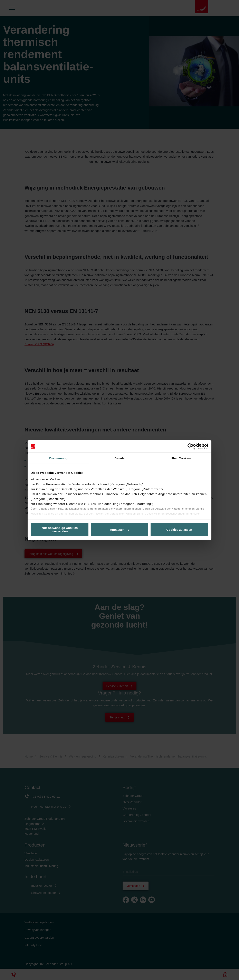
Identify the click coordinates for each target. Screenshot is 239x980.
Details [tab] (119, 458)
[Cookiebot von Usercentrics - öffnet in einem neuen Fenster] (190, 446)
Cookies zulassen (179, 529)
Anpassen (120, 529)
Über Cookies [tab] (181, 458)
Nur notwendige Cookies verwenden (60, 530)
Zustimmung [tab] (58, 458)
